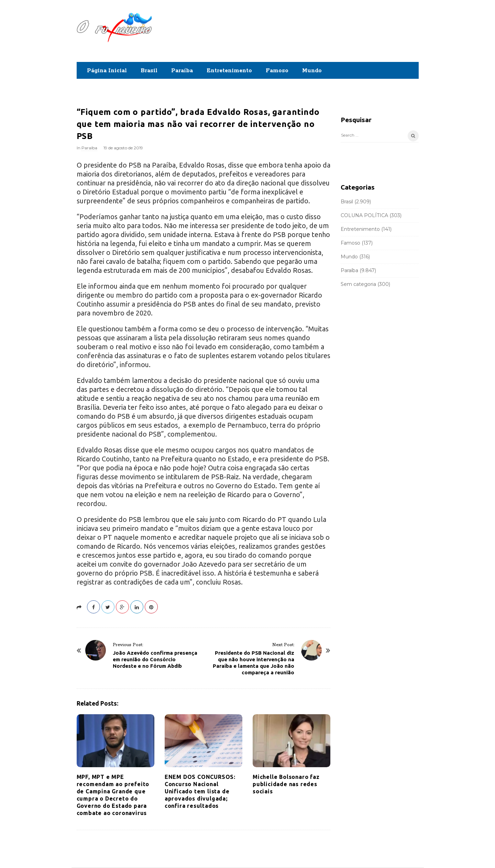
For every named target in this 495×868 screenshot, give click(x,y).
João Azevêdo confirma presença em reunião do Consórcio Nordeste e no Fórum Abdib (155, 659)
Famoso (277, 71)
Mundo (312, 71)
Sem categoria (358, 284)
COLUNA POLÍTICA (364, 215)
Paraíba (182, 71)
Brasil (149, 71)
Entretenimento (229, 71)
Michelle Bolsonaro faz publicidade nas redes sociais (286, 784)
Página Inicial (107, 71)
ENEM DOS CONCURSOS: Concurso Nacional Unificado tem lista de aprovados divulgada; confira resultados (200, 791)
